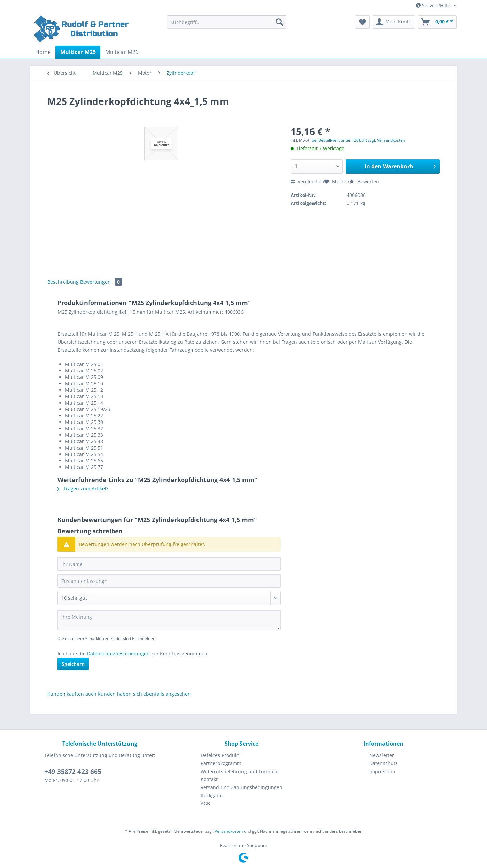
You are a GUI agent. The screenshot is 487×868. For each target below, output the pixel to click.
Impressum (382, 771)
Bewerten (364, 181)
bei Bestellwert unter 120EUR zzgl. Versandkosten (358, 140)
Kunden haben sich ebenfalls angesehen (144, 694)
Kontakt (209, 779)
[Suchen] (279, 22)
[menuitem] (227, 25)
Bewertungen (101, 282)
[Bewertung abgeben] (169, 598)
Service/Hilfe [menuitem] (434, 6)
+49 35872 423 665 (73, 772)
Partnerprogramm (221, 763)
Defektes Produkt (220, 755)
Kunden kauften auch (72, 694)
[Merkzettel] (362, 22)
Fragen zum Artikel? (83, 489)
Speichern (73, 664)
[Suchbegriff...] (227, 22)
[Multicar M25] (78, 52)
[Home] (43, 52)
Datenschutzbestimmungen (118, 653)
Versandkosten (229, 831)
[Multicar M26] (122, 52)
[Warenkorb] (437, 22)
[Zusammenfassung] (169, 581)
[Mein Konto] (394, 22)
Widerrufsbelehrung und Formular (240, 771)
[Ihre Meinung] (169, 620)
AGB (205, 804)
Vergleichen (307, 181)
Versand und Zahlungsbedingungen (241, 787)
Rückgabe (212, 795)
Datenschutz (384, 763)
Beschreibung (63, 282)
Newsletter (382, 755)
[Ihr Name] (169, 564)
